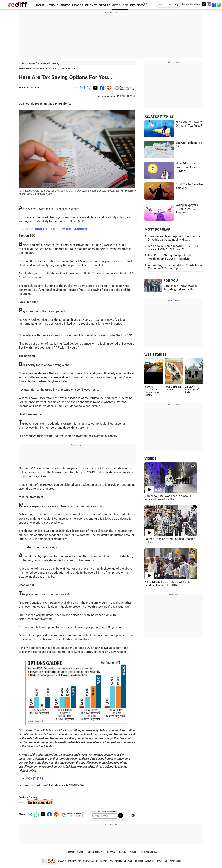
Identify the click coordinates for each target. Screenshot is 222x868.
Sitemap (128, 861)
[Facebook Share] (102, 88)
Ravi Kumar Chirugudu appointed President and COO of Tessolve (169, 257)
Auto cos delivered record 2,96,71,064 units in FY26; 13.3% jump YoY (173, 248)
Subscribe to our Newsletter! (104, 812)
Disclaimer (102, 861)
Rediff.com (71, 861)
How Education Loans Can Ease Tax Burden (189, 167)
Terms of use (162, 861)
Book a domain (95, 852)
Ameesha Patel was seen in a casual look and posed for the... (168, 498)
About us (150, 861)
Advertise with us (86, 861)
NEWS (51, 5)
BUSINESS (63, 5)
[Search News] (176, 5)
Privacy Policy (115, 861)
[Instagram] (209, 4)
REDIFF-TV (137, 5)
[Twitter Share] (95, 88)
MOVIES (78, 5)
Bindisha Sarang (31, 88)
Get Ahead (32, 68)
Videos (133, 852)
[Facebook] (214, 4)
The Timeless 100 (148, 852)
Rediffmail (111, 852)
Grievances (176, 861)
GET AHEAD (120, 5)
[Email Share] (82, 88)
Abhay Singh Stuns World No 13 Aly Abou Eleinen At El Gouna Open (175, 267)
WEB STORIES (155, 355)
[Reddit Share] (108, 88)
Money (123, 852)
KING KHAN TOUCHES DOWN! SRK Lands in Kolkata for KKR (167, 584)
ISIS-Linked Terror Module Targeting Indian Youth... (181, 288)
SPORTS (105, 5)
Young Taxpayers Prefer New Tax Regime (187, 209)
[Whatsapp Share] (88, 88)
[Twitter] (204, 4)
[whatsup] (219, 4)
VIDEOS (150, 459)
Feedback (139, 861)
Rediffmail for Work (74, 852)
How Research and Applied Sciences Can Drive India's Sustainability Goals (175, 238)
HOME (40, 5)
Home (22, 68)
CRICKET (91, 5)
